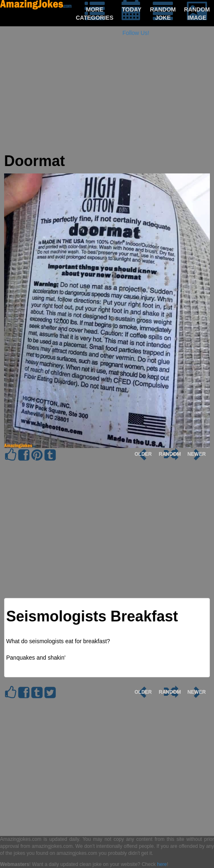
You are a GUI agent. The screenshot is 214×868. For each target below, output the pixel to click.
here (162, 864)
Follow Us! (136, 33)
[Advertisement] (107, 95)
